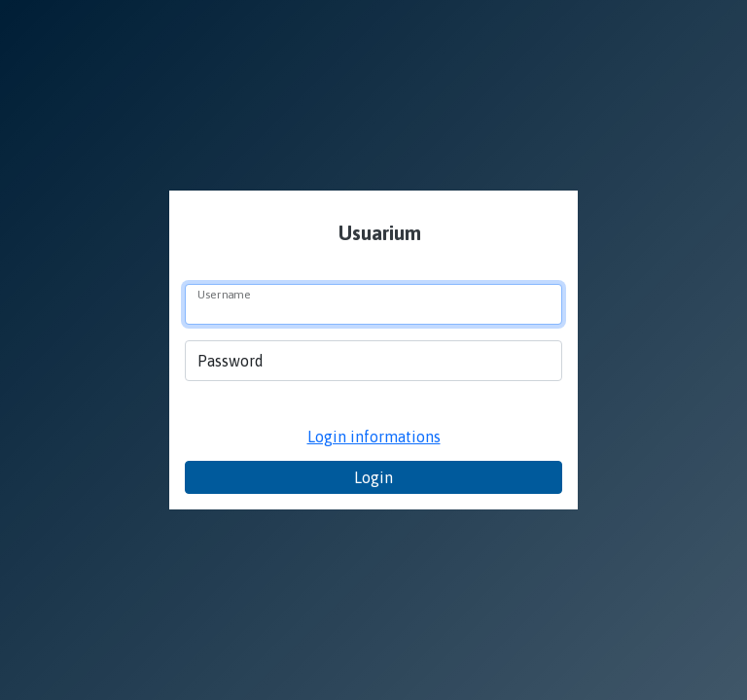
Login (373, 477)
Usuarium (377, 233)
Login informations (374, 437)
